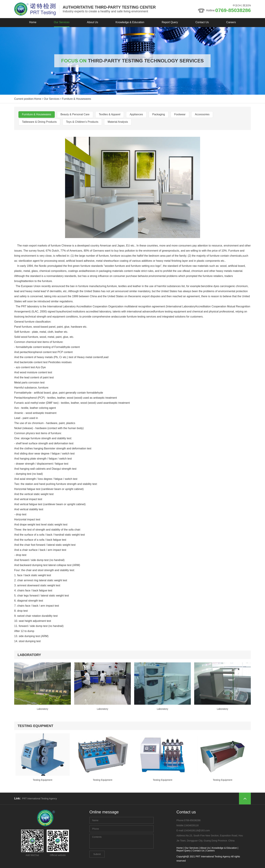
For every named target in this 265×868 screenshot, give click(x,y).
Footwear (180, 114)
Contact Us (202, 22)
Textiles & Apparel (110, 114)
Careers (231, 22)
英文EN (247, 5)
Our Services (62, 22)
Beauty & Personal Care (75, 114)
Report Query (170, 22)
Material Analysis (118, 122)
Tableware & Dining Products (39, 122)
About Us (92, 22)
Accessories (202, 114)
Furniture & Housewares (37, 114)
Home (33, 22)
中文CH (237, 5)
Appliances (136, 114)
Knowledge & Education (130, 22)
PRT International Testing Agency (40, 799)
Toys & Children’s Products (82, 122)
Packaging (159, 114)
